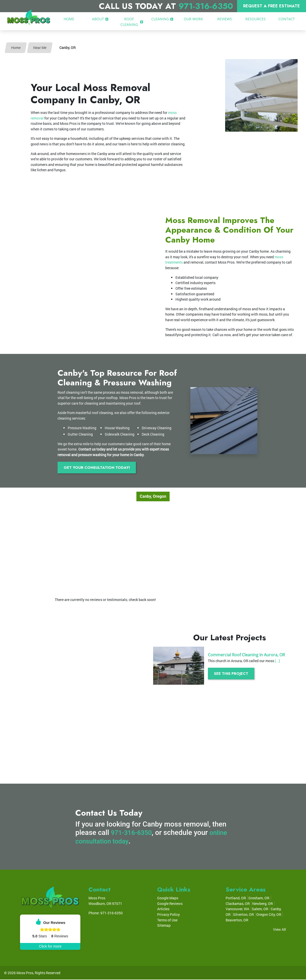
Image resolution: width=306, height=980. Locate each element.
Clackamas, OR (238, 904)
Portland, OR (236, 898)
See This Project (233, 674)
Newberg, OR (263, 904)
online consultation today (115, 842)
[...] (277, 661)
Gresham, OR (259, 898)
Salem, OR (260, 909)
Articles (163, 909)
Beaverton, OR (237, 920)
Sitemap (164, 926)
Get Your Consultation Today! (100, 468)
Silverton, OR (243, 915)
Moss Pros (25, 973)
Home (16, 48)
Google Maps (168, 898)
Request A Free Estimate (272, 6)
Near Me (40, 48)
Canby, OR (67, 48)
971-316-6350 (206, 6)
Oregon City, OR (269, 915)
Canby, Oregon (153, 497)
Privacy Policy (168, 915)
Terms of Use (167, 920)
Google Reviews (170, 904)
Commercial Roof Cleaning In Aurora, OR (246, 655)
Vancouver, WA (237, 909)
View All (280, 930)
